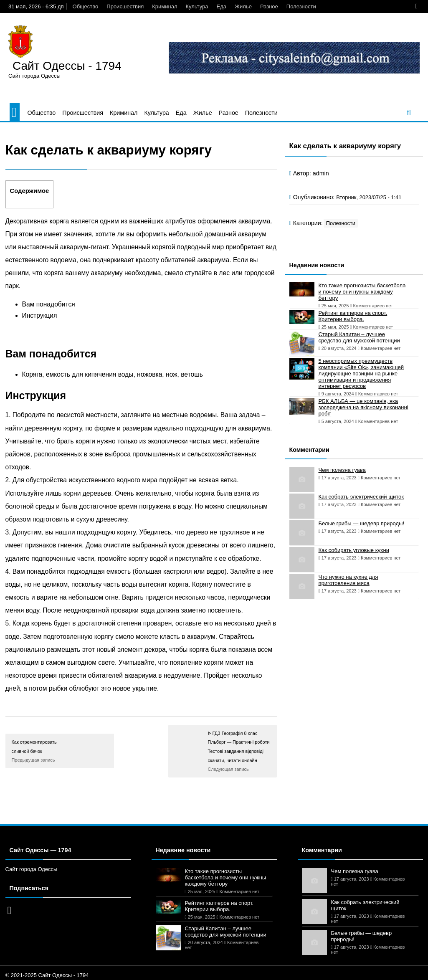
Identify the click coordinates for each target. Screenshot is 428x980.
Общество (86, 6)
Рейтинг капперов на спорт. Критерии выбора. (353, 316)
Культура (197, 6)
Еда (222, 6)
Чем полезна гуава (342, 470)
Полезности (301, 6)
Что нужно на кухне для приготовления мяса (348, 580)
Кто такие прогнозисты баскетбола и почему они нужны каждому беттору (362, 292)
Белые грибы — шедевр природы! (362, 523)
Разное (269, 6)
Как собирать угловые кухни (354, 550)
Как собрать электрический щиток (361, 497)
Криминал (165, 6)
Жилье (243, 6)
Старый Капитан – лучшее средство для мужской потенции (359, 337)
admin (321, 173)
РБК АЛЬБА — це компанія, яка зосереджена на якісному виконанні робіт (363, 407)
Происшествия (125, 6)
